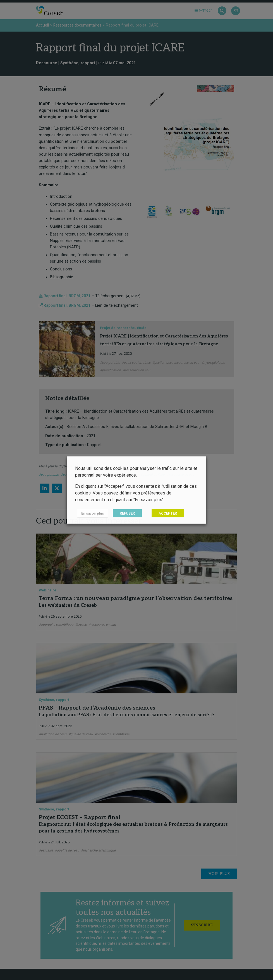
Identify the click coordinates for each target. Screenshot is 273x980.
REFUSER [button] (124, 514)
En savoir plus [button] (91, 514)
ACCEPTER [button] (164, 514)
